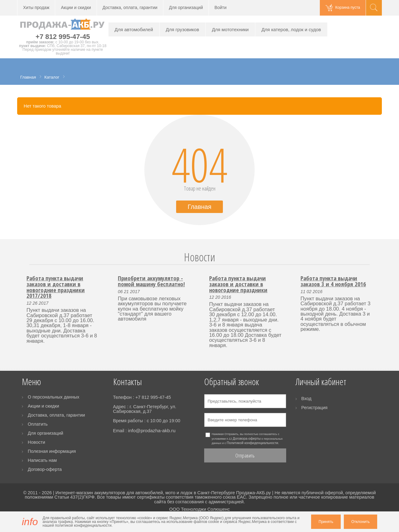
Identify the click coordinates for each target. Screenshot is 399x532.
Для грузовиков (183, 29)
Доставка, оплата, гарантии (130, 8)
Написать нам (42, 460)
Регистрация (315, 408)
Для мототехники (230, 29)
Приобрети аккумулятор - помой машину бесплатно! (151, 281)
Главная (199, 207)
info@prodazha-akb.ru (152, 430)
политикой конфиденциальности (83, 525)
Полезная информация (52, 451)
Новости (199, 257)
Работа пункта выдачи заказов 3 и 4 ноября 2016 (333, 281)
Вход (307, 399)
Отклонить (361, 522)
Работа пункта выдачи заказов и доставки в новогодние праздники (238, 284)
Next (373, 265)
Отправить (245, 455)
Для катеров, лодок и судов (291, 29)
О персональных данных (54, 397)
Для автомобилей (134, 29)
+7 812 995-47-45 (63, 37)
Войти (221, 8)
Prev (26, 265)
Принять (326, 522)
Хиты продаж (36, 8)
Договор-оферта (45, 469)
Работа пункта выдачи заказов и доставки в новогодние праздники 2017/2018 (56, 287)
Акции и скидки (76, 8)
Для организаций (186, 8)
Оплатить (38, 424)
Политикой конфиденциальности (252, 443)
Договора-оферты (247, 438)
